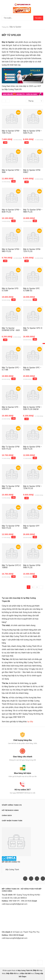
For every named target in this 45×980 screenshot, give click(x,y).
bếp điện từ (11, 973)
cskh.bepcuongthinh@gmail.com (15, 904)
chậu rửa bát (25, 973)
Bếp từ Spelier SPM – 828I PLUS (11, 211)
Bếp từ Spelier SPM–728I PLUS (11, 132)
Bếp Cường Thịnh (12, 870)
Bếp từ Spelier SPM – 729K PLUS (33, 487)
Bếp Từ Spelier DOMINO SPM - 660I (11, 329)
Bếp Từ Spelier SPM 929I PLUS (11, 448)
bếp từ (20, 606)
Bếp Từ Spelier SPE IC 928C (33, 329)
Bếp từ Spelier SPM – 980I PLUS (11, 250)
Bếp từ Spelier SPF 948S (31, 527)
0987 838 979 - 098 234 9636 (20, 901)
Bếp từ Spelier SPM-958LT (32, 171)
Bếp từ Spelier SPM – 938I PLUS (33, 448)
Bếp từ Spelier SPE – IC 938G (32, 369)
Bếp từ (36, 970)
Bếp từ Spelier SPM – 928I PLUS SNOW (33, 408)
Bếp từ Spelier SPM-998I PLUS (32, 566)
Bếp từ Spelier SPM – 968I (11, 171)
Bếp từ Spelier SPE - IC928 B (11, 408)
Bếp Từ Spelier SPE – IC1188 (11, 369)
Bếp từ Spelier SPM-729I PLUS (32, 250)
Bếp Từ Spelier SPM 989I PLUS (11, 487)
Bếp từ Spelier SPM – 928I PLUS (33, 132)
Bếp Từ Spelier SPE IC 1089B (11, 566)
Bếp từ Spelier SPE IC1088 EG (31, 290)
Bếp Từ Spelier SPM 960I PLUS (11, 527)
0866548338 (14, 935)
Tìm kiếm (38, 18)
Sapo (24, 977)
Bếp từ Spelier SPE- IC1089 (10, 290)
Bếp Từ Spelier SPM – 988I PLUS (33, 211)
